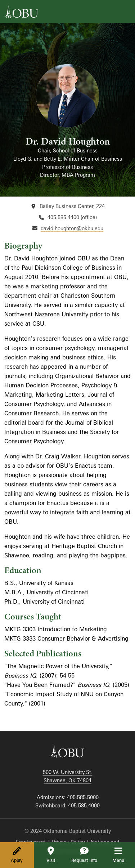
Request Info (84, 855)
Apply (17, 855)
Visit (51, 855)
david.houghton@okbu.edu (72, 228)
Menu (123, 855)
